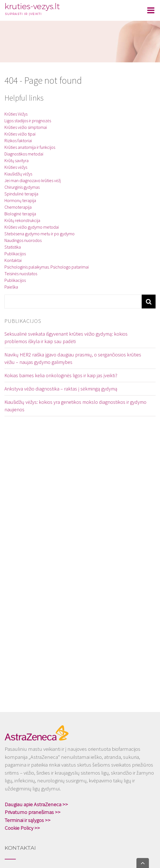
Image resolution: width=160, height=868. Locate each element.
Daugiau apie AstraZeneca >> (36, 804)
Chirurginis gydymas (22, 187)
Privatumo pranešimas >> (33, 812)
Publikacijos (15, 254)
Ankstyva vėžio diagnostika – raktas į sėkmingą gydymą (61, 389)
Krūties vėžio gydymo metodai (32, 227)
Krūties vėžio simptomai (26, 127)
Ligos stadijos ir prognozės (28, 121)
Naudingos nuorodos (23, 240)
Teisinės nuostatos (21, 274)
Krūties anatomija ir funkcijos (30, 147)
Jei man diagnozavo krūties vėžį (33, 180)
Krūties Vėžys (16, 114)
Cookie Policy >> (22, 828)
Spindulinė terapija (21, 194)
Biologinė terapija (20, 214)
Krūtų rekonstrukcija (22, 220)
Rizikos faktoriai (18, 141)
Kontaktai (13, 260)
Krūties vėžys (16, 167)
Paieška (11, 287)
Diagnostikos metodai (24, 154)
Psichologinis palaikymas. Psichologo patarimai (47, 267)
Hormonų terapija (20, 200)
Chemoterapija (18, 207)
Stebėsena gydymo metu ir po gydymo (40, 234)
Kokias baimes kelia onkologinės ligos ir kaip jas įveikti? (61, 375)
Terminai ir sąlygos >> (28, 820)
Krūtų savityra (16, 160)
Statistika (13, 247)
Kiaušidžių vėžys (18, 174)
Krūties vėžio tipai (20, 134)
